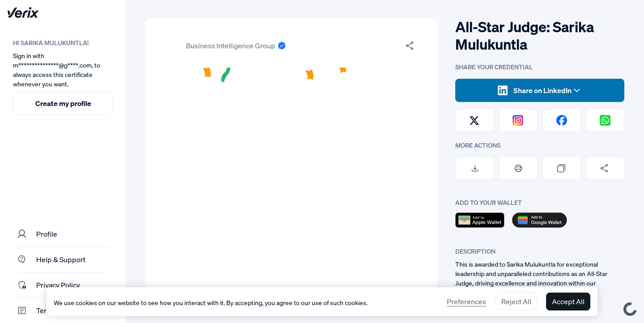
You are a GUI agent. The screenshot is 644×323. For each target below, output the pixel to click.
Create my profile (63, 103)
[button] (291, 191)
